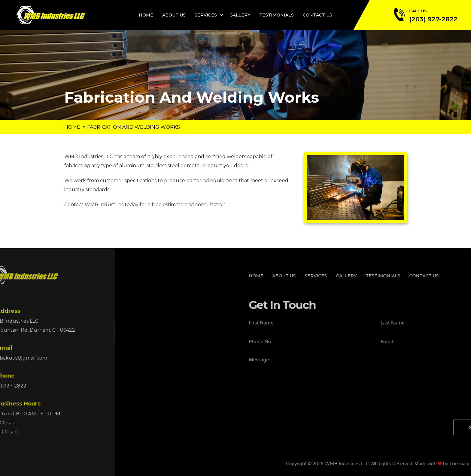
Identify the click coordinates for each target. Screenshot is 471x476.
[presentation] (383, 402)
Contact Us (318, 15)
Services (206, 15)
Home (146, 15)
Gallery (240, 15)
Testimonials (277, 15)
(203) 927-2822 (433, 19)
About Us (174, 15)
